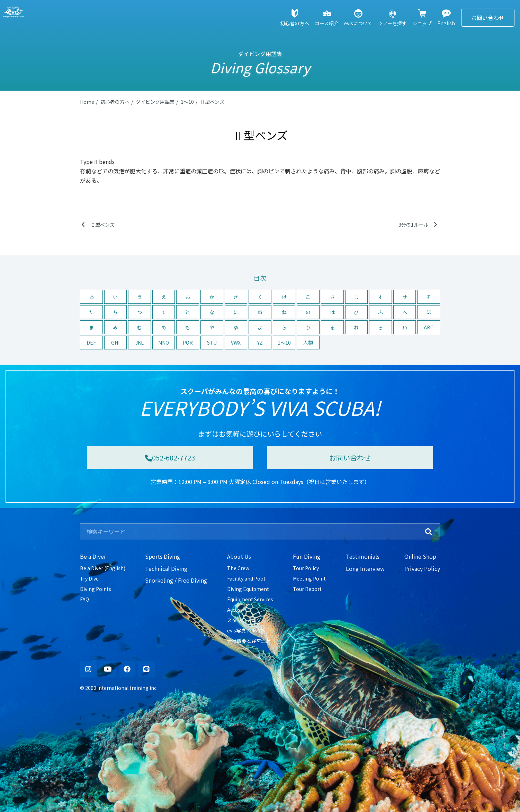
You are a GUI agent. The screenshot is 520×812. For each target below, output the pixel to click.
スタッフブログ (244, 620)
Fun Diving (307, 556)
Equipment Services (250, 599)
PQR (188, 343)
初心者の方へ (115, 102)
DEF (91, 343)
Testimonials (363, 556)
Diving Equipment (248, 589)
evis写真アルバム (246, 630)
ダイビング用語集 (155, 102)
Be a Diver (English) (103, 568)
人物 (308, 343)
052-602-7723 (170, 458)
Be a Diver (93, 556)
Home (87, 102)
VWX (236, 343)
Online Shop (420, 556)
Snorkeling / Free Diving (176, 580)
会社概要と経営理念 (249, 641)
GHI (115, 343)
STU (212, 343)
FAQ (84, 599)
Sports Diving (163, 556)
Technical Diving (166, 568)
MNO (164, 343)
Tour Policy (306, 568)
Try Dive (89, 578)
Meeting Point (309, 578)
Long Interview (365, 568)
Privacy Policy (422, 568)
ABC (429, 327)
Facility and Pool (246, 578)
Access (235, 610)
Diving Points (96, 589)
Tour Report (307, 589)
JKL (140, 343)
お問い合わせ (488, 18)
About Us (239, 556)
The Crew (238, 568)
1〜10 (187, 102)
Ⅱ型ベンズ (212, 102)
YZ (260, 343)
